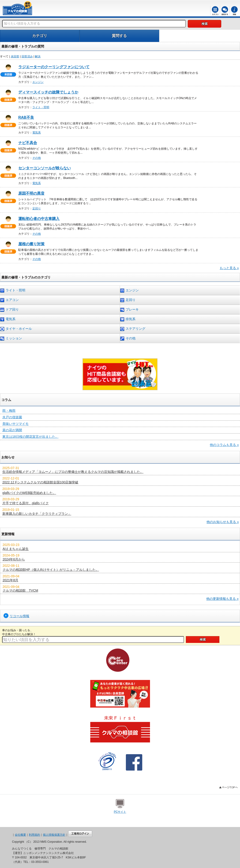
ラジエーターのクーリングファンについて (54, 67)
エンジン (38, 82)
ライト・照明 (41, 107)
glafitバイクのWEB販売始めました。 (29, 493)
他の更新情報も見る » (222, 599)
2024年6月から (14, 559)
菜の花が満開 (12, 430)
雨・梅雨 (9, 411)
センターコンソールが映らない (45, 168)
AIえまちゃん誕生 (16, 549)
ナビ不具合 (28, 143)
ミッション (11, 339)
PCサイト (120, 812)
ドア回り (9, 310)
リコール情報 (19, 616)
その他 (37, 158)
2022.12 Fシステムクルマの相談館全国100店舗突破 (40, 482)
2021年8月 (10, 580)
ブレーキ (129, 310)
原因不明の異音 (31, 193)
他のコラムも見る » (224, 445)
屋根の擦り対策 (31, 244)
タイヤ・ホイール (16, 329)
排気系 (128, 319)
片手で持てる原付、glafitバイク (26, 503)
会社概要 (20, 835)
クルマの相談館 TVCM (20, 590)
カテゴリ (40, 36)
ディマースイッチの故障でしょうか (48, 92)
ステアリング (133, 329)
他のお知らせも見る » (223, 522)
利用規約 (34, 835)
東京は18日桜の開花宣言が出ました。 (30, 437)
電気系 (37, 133)
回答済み (27, 56)
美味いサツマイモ (15, 424)
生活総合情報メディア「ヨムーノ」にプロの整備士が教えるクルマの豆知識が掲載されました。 (73, 472)
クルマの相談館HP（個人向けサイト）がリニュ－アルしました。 (51, 570)
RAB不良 (26, 117)
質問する (119, 36)
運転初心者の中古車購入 (39, 219)
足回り (37, 208)
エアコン (9, 300)
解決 (38, 56)
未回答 (15, 56)
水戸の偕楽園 (12, 417)
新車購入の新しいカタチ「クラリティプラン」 (37, 514)
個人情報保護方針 (54, 835)
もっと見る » (229, 268)
